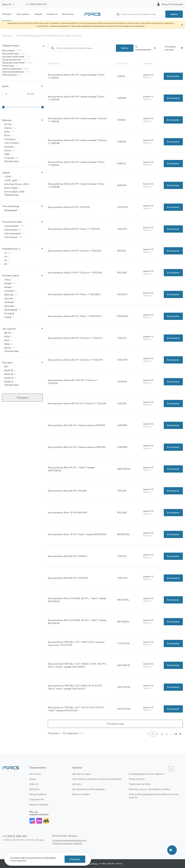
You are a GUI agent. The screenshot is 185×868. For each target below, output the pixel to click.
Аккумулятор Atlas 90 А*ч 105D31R (68, 578)
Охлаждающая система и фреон (146, 774)
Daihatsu (9, 147)
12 (6, 253)
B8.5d (8, 333)
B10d (7, 336)
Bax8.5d (9, 378)
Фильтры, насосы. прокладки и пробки (150, 789)
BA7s (7, 340)
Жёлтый (9, 295)
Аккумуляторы (10, 53)
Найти (174, 14)
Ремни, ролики (137, 779)
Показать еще (11, 161)
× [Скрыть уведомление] (182, 25)
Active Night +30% (15, 192)
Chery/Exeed (12, 143)
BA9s (7, 344)
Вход (165, 4)
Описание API (37, 799)
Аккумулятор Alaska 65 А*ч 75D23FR (69, 207)
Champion (10, 139)
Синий (8, 317)
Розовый (9, 313)
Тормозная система (139, 784)
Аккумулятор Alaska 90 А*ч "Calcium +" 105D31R (75, 360)
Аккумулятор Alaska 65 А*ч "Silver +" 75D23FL (74, 229)
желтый (9, 298)
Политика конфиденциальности (69, 840)
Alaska (8, 128)
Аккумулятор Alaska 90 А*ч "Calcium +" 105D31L (75, 338)
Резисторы (8, 66)
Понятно (75, 859)
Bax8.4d (9, 374)
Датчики (77, 784)
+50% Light (11, 180)
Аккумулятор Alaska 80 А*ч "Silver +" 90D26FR (75, 316)
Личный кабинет (38, 794)
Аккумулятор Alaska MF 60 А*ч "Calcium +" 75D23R (77, 403)
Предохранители (12, 60)
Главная (7, 35)
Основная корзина (170, 48)
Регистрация (176, 4)
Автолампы (8, 50)
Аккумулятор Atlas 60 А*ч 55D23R (67, 491)
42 (6, 260)
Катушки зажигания (13, 56)
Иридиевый (11, 210)
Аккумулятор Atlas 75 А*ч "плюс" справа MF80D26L (77, 534)
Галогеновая (11, 226)
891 (6, 367)
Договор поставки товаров (67, 843)
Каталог (7, 14)
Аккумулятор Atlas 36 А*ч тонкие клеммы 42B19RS (76, 425)
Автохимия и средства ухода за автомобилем (97, 779)
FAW (7, 154)
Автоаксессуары (81, 774)
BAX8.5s (9, 382)
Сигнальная (11, 237)
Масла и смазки (81, 794)
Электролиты (10, 75)
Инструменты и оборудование (89, 789)
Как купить (23, 14)
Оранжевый (11, 310)
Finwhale (9, 158)
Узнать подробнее (19, 861)
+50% (8, 177)
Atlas (7, 132)
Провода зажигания (13, 63)
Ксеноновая (11, 230)
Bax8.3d (9, 370)
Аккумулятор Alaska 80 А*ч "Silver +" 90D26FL (75, 294)
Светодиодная (13, 233)
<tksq (8, 280)
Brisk (7, 135)
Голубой (9, 291)
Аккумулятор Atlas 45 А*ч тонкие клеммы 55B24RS (77, 447)
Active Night (11, 188)
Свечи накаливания (13, 72)
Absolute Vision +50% (17, 184)
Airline (8, 124)
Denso (8, 150)
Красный (9, 306)
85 (6, 264)
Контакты (68, 14)
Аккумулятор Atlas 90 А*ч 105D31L (68, 556)
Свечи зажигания (12, 69)
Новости (52, 14)
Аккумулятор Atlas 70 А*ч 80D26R (67, 512)
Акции (38, 14)
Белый (8, 283)
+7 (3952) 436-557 (36, 4)
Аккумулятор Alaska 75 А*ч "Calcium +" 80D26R (75, 272)
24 (6, 256)
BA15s (8, 348)
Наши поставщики (39, 804)
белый (8, 287)
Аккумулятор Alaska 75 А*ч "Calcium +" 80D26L (75, 251)
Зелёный (9, 302)
